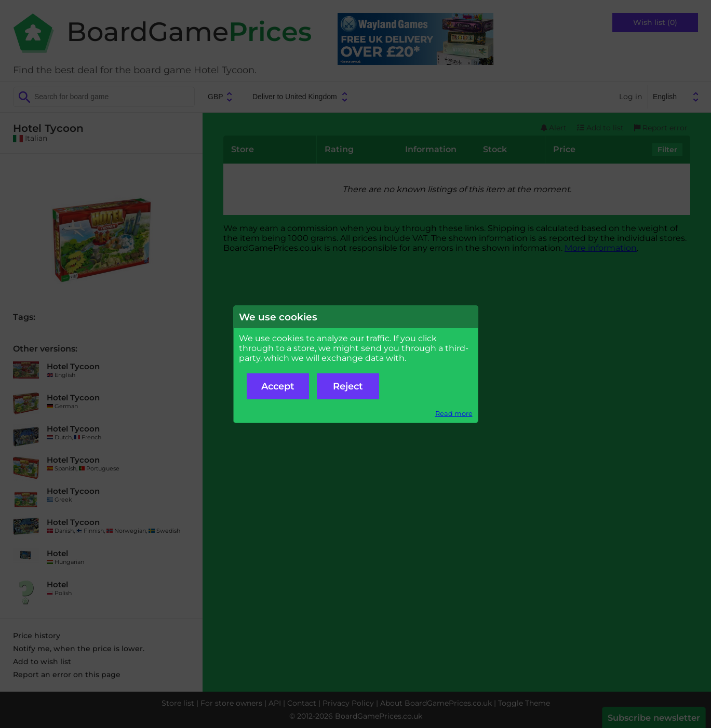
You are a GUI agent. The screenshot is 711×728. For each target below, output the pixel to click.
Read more (454, 414)
